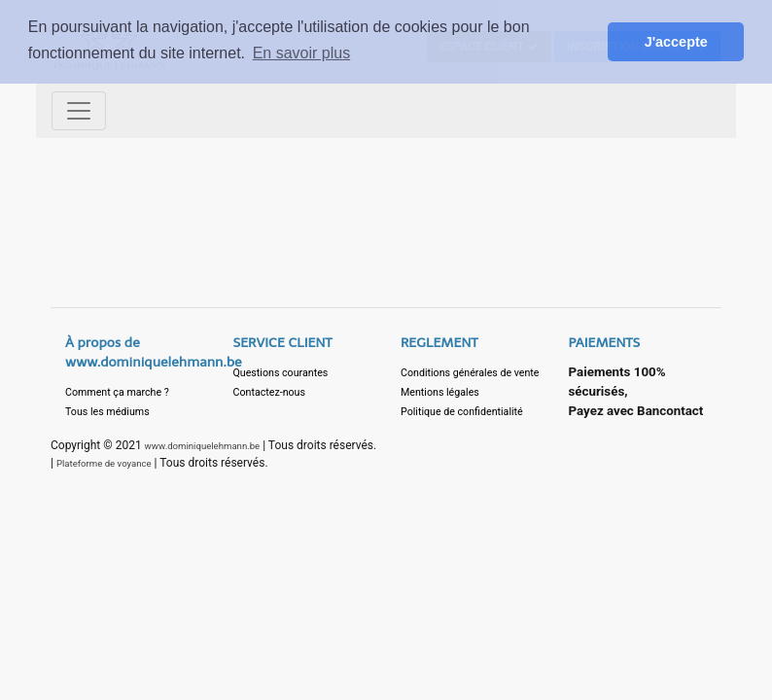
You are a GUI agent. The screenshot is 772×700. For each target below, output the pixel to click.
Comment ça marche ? (117, 392)
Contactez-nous (269, 392)
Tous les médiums (107, 412)
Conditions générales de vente (470, 373)
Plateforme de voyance (104, 463)
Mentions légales (440, 392)
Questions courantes (281, 373)
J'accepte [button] (676, 42)
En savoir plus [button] (302, 53)
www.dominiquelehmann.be (203, 446)
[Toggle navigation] (79, 111)
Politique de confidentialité (462, 412)
